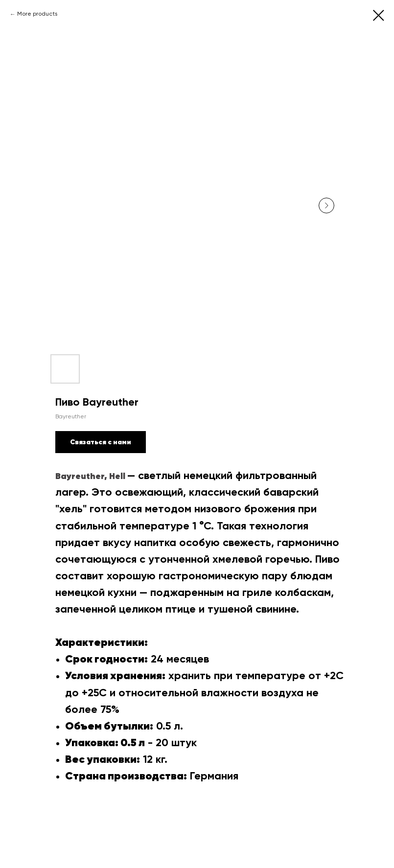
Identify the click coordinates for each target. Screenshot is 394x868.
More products (37, 14)
